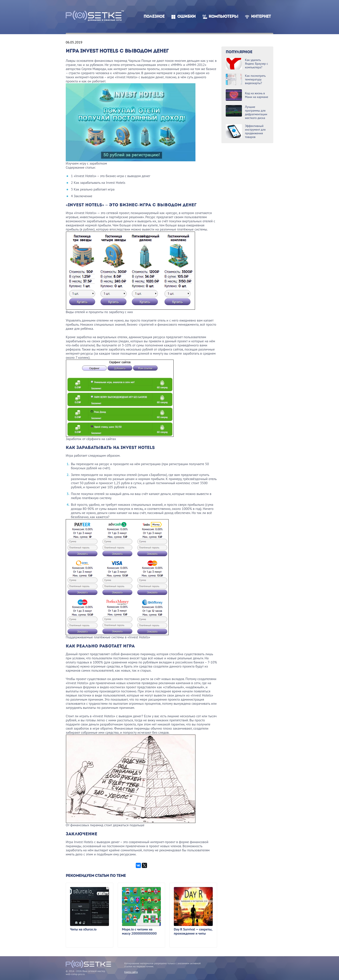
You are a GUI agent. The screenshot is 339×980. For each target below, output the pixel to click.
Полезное (154, 17)
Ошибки (186, 17)
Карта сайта (131, 972)
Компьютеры (223, 17)
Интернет (261, 17)
